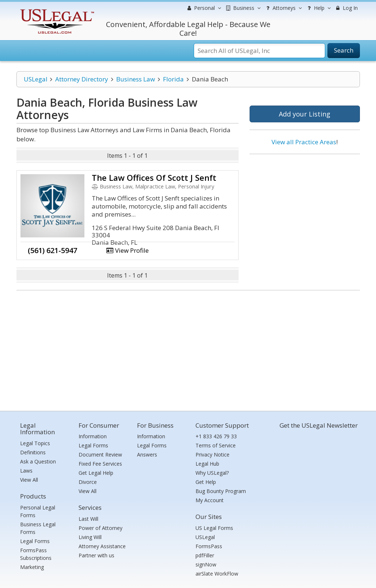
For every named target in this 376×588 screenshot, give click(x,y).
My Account (210, 500)
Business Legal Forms (38, 528)
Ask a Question (38, 461)
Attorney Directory (82, 79)
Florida (173, 79)
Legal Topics (35, 443)
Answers (147, 455)
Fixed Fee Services (100, 464)
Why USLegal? (212, 473)
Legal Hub (207, 464)
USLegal (36, 79)
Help (318, 8)
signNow (206, 564)
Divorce (88, 482)
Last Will (88, 519)
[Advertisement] (305, 207)
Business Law (136, 79)
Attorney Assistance (102, 546)
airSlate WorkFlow (217, 574)
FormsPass (209, 546)
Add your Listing (305, 114)
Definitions (33, 452)
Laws (26, 471)
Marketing (32, 567)
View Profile (128, 250)
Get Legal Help (96, 473)
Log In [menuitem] (346, 8)
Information (93, 436)
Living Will (90, 537)
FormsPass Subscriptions (36, 554)
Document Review (100, 455)
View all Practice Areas (304, 142)
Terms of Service (216, 445)
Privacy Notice (212, 455)
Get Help (206, 482)
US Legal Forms (214, 528)
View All (29, 480)
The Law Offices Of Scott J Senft (154, 177)
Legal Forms (35, 541)
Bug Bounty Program (221, 491)
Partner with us (96, 555)
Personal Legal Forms (38, 511)
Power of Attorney (100, 528)
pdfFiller (205, 555)
